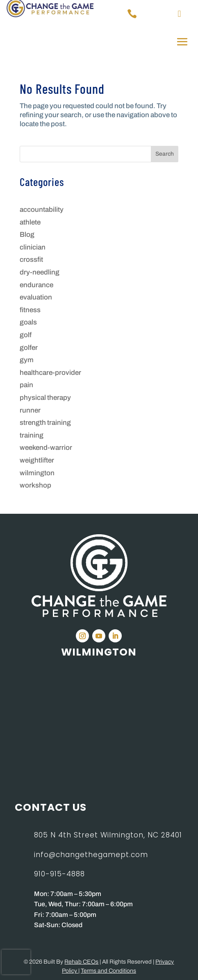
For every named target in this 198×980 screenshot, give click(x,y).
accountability (42, 210)
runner (30, 410)
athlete (30, 222)
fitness (30, 310)
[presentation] (16, 962)
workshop (35, 485)
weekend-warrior (46, 448)
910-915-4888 (59, 874)
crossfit (31, 260)
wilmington (37, 473)
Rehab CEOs (81, 962)
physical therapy (45, 398)
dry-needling (40, 272)
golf (26, 335)
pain (26, 385)
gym (27, 360)
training (32, 435)
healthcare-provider (50, 373)
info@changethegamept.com (91, 855)
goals (28, 322)
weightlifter (37, 460)
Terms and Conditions (108, 971)
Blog (27, 235)
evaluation (36, 297)
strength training (45, 423)
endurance (36, 285)
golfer (29, 348)
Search (165, 154)
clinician (33, 247)
